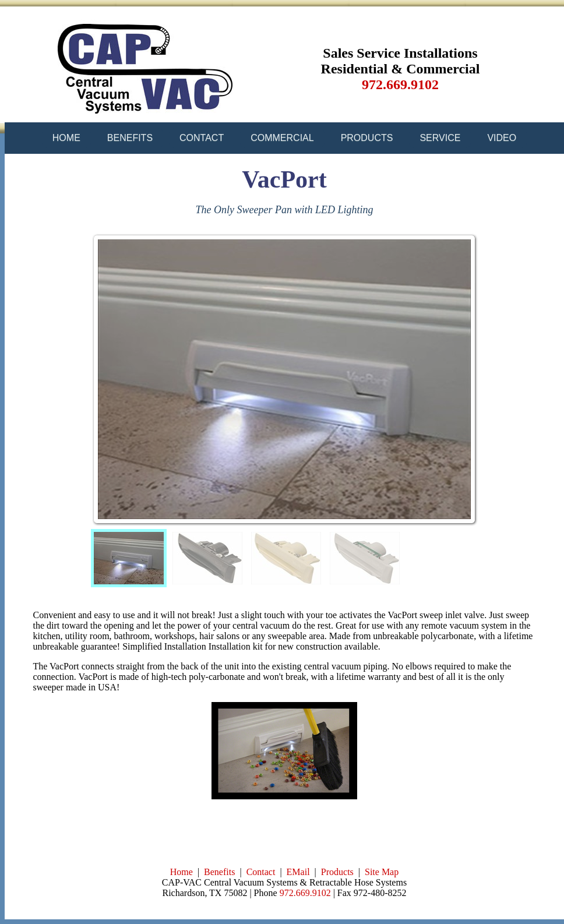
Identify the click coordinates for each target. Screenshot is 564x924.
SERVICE (440, 138)
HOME (66, 138)
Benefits (219, 872)
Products (337, 872)
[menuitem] (129, 558)
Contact (261, 872)
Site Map (382, 872)
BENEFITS (130, 138)
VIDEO (502, 138)
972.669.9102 (305, 893)
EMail (298, 872)
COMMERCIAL (282, 138)
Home (181, 872)
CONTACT (202, 138)
